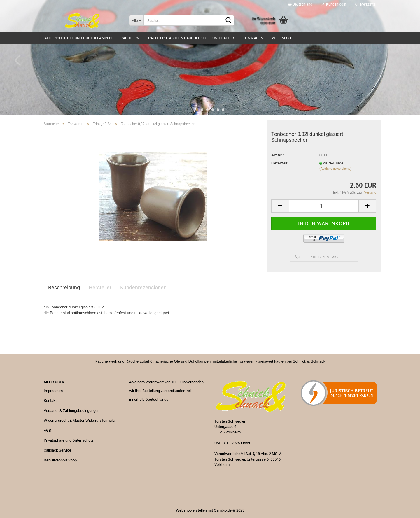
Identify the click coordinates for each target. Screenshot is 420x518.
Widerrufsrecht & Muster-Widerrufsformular (80, 420)
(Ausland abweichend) (335, 169)
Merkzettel (366, 4)
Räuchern (130, 38)
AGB (47, 430)
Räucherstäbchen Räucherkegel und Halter (191, 38)
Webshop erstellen (191, 510)
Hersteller (100, 287)
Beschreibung (64, 287)
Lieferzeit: (280, 163)
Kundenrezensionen (143, 287)
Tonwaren (253, 38)
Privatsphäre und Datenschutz (69, 440)
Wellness (281, 38)
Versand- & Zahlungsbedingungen (72, 411)
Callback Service (57, 450)
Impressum (53, 391)
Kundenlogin (334, 4)
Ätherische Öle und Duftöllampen (78, 38)
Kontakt (50, 401)
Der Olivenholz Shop (60, 460)
